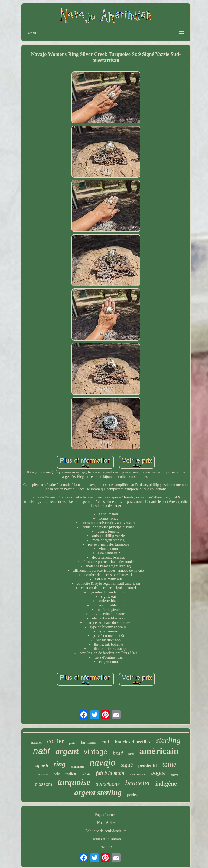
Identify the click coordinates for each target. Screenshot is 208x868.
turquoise (74, 782)
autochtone (108, 784)
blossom (43, 784)
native (175, 775)
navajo (103, 763)
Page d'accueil (106, 815)
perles (132, 795)
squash (42, 766)
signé (127, 765)
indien (71, 774)
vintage (96, 752)
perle (72, 743)
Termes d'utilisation (106, 839)
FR (110, 847)
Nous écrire (106, 823)
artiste (86, 774)
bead (118, 753)
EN (102, 847)
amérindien (138, 774)
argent (67, 751)
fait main (88, 742)
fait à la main (110, 773)
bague (158, 773)
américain (159, 751)
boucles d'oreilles (133, 742)
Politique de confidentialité (106, 831)
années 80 (41, 774)
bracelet (138, 783)
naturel (36, 743)
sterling (168, 740)
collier (55, 741)
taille (169, 764)
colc (57, 774)
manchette (78, 767)
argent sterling (98, 793)
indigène (166, 783)
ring (59, 764)
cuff (105, 742)
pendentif (148, 765)
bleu (131, 754)
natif (41, 751)
